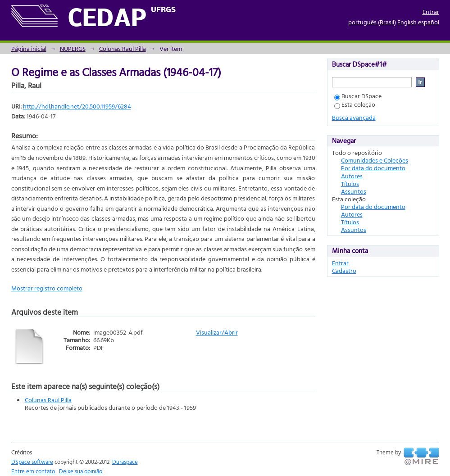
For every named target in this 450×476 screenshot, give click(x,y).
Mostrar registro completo (47, 288)
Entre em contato (33, 471)
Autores (352, 176)
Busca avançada (354, 117)
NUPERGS (73, 48)
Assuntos (354, 191)
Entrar (431, 11)
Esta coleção (355, 104)
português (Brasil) (372, 22)
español (429, 22)
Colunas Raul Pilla (123, 48)
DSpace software (32, 462)
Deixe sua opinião (81, 471)
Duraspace (125, 462)
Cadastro (344, 270)
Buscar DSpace (358, 96)
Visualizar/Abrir (217, 332)
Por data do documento (373, 168)
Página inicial (29, 48)
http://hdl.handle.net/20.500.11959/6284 (77, 106)
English (407, 22)
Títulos (350, 184)
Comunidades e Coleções (375, 160)
